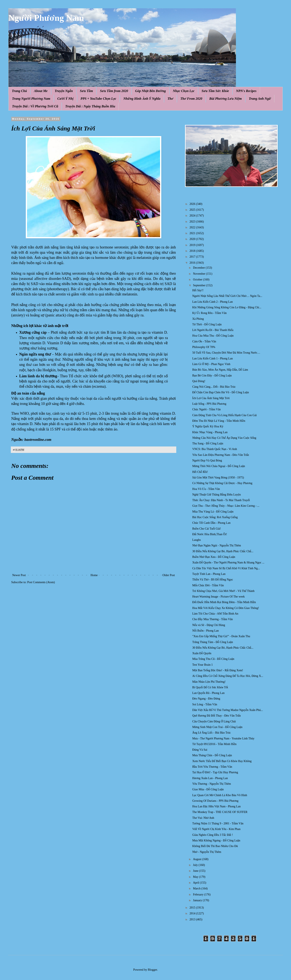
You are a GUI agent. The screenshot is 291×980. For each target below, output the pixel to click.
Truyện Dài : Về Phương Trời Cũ (35, 106)
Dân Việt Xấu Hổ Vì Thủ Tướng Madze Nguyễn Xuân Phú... (228, 710)
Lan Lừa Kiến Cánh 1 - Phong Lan (213, 358)
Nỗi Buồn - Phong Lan (205, 631)
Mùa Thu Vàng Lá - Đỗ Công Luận (213, 512)
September (199, 285)
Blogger (152, 970)
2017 (193, 257)
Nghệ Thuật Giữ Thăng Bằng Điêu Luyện (216, 495)
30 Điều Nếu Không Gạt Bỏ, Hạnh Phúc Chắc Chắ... (223, 551)
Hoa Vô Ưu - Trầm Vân (206, 489)
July (196, 865)
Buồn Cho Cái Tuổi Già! (207, 529)
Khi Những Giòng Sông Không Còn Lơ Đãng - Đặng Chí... (227, 307)
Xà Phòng (198, 319)
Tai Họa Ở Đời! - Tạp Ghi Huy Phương (215, 772)
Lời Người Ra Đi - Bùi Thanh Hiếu (213, 330)
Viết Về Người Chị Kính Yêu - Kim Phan (216, 829)
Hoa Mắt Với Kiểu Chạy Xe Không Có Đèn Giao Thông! (226, 608)
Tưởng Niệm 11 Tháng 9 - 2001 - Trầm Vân (218, 823)
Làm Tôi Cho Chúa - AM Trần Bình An (215, 614)
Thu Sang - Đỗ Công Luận (208, 443)
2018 (193, 251)
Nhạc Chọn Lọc (184, 91)
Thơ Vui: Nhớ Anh (203, 818)
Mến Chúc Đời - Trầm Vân (208, 585)
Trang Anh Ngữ (260, 99)
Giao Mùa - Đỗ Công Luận (208, 789)
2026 (193, 204)
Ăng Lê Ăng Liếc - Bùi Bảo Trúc (211, 733)
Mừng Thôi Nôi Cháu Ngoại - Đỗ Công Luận (219, 466)
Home (94, 575)
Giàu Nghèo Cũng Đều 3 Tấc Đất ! (213, 835)
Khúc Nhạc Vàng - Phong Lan (210, 432)
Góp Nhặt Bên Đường (150, 91)
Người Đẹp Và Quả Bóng (207, 460)
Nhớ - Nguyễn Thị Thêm (207, 852)
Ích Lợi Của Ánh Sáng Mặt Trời (211, 398)
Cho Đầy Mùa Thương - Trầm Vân (213, 619)
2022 (193, 227)
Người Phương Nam (46, 18)
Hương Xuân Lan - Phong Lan (210, 778)
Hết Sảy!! (198, 290)
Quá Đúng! (199, 381)
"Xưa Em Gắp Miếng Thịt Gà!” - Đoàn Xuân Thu (221, 636)
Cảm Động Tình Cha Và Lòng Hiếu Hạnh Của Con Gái (224, 415)
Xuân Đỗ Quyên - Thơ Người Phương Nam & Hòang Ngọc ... (228, 563)
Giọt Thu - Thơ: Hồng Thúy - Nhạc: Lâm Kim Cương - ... (226, 506)
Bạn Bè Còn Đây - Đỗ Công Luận (212, 376)
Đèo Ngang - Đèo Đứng (206, 699)
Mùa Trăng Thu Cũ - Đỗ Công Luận (213, 659)
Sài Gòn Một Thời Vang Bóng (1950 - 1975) (218, 478)
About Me (41, 91)
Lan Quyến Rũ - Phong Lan (208, 693)
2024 (193, 216)
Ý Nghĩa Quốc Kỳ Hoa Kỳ (208, 426)
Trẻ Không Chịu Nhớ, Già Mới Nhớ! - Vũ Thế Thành (223, 591)
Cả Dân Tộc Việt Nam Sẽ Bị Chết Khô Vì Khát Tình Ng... (226, 568)
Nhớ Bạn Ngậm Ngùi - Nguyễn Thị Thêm (217, 545)
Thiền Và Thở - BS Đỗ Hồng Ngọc (213, 580)
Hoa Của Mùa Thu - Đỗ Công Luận (213, 336)
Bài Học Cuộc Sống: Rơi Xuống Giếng (215, 517)
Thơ (170, 99)
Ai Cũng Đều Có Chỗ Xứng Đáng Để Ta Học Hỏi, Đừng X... (228, 676)
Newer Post (19, 575)
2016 (193, 263)
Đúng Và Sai (200, 750)
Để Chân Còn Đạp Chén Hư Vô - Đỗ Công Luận (221, 392)
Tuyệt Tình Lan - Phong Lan (209, 574)
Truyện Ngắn (64, 91)
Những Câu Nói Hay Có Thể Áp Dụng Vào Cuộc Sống (224, 438)
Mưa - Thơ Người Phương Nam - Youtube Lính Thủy (223, 738)
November (199, 274)
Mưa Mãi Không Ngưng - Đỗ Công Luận (216, 840)
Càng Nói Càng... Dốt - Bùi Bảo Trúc (214, 387)
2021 (193, 233)
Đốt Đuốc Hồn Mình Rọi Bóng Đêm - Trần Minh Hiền (224, 602)
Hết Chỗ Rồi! (200, 472)
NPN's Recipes (246, 91)
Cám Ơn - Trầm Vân (204, 341)
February (199, 895)
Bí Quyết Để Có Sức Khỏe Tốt (210, 687)
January (198, 900)
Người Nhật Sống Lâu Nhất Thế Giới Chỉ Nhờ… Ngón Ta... (227, 296)
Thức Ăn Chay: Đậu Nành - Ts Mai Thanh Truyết (221, 500)
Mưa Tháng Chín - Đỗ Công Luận (212, 755)
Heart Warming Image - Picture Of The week (218, 597)
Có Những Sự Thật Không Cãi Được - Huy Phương (222, 483)
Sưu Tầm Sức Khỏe (215, 91)
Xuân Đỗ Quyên (202, 653)
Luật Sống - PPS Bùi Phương (209, 404)
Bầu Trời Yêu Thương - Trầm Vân (212, 767)
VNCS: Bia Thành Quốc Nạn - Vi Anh (215, 449)
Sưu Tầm (86, 91)
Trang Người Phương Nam (31, 99)
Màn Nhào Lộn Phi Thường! (209, 682)
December (199, 268)
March (197, 888)
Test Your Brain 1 (203, 665)
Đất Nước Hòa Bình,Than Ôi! (210, 534)
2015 (193, 908)
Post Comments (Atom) (41, 582)
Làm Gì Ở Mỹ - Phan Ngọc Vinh (211, 364)
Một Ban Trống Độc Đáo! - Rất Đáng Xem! (218, 670)
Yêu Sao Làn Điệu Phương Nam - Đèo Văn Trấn (221, 455)
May (196, 877)
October (198, 280)
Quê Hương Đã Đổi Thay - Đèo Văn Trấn (216, 716)
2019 (193, 245)
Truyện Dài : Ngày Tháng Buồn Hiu (90, 106)
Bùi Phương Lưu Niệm (226, 99)
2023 (193, 222)
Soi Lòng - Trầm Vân (205, 704)
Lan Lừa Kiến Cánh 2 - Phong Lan (213, 302)
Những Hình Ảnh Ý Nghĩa (142, 99)
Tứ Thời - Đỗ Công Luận (207, 324)
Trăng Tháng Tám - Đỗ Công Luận (213, 642)
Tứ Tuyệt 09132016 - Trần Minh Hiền (214, 744)
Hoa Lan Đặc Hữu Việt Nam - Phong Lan (216, 806)
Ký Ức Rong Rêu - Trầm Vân (209, 313)
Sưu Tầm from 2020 (114, 91)
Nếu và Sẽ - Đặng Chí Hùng (209, 625)
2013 (193, 919)
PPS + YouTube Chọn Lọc (99, 99)
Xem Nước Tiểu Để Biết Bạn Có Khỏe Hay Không (222, 761)
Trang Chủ (19, 91)
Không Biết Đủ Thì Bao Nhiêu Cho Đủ (215, 846)
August (197, 859)
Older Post (169, 575)
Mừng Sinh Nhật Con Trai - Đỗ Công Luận (217, 727)
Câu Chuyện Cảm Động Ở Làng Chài (214, 721)
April (196, 883)
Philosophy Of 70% (204, 347)
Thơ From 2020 (191, 99)
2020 (193, 239)
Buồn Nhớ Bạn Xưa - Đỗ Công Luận (214, 557)
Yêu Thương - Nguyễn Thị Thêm (212, 784)
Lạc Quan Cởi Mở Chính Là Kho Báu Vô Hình (220, 795)
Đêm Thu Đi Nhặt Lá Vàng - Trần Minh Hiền (219, 421)
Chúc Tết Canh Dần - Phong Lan (211, 523)
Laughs (197, 540)
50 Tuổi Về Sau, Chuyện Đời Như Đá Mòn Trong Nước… (226, 353)
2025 (193, 210)
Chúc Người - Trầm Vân (207, 409)
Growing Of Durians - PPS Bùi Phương (215, 801)
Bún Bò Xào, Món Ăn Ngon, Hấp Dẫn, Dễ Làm (220, 370)
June (196, 871)
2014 (193, 913)
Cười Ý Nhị (65, 99)
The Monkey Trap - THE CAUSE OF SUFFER (220, 812)
